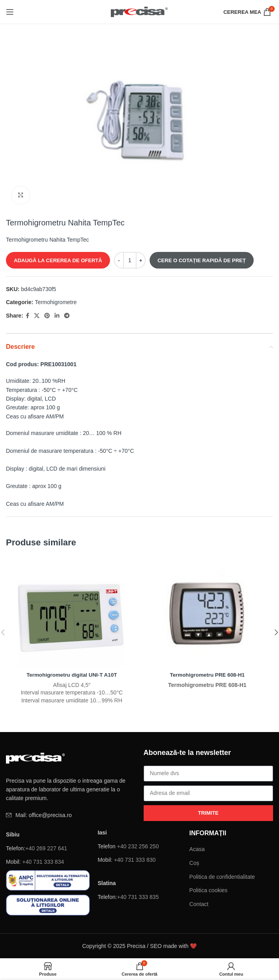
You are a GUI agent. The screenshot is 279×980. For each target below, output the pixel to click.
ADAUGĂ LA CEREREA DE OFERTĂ (58, 260)
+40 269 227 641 (46, 848)
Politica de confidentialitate (222, 876)
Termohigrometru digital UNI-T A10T (72, 675)
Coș (194, 863)
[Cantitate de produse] (130, 260)
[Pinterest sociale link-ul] (47, 316)
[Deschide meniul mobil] (10, 12)
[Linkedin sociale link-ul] (57, 316)
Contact (199, 904)
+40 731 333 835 (138, 897)
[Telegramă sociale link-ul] (67, 316)
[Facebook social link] (28, 316)
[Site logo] (139, 11)
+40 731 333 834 (43, 862)
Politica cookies (208, 890)
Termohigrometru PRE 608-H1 (207, 675)
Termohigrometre (56, 302)
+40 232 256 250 (138, 846)
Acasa (197, 849)
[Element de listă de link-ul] (71, 815)
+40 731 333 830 (135, 860)
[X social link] (37, 316)
